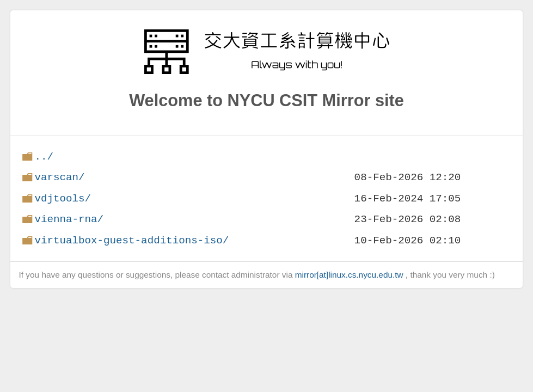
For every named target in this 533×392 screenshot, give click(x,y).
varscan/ (59, 177)
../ (44, 157)
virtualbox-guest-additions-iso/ (131, 240)
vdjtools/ (63, 198)
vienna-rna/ (69, 219)
